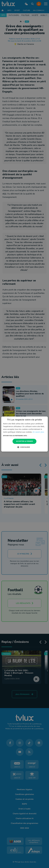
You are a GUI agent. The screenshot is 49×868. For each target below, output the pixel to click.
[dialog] (24, 434)
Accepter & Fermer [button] (25, 441)
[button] (24, 436)
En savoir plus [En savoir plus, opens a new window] (38, 432)
